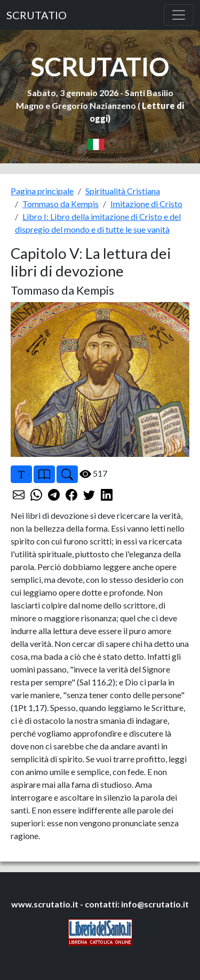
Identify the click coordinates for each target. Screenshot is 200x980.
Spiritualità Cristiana (123, 191)
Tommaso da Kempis (61, 204)
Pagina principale (42, 191)
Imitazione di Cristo (146, 204)
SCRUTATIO (37, 15)
